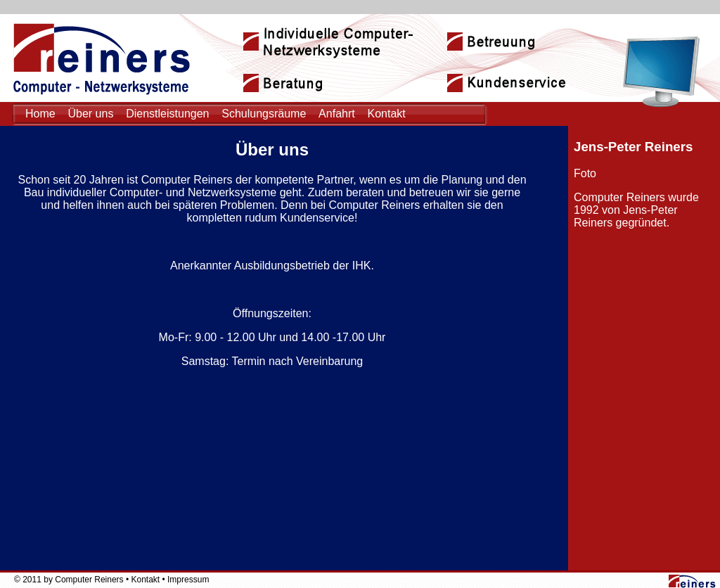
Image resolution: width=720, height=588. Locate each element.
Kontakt (386, 114)
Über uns (90, 114)
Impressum (188, 580)
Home (40, 114)
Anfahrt (337, 114)
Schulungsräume (264, 114)
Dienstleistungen (167, 114)
